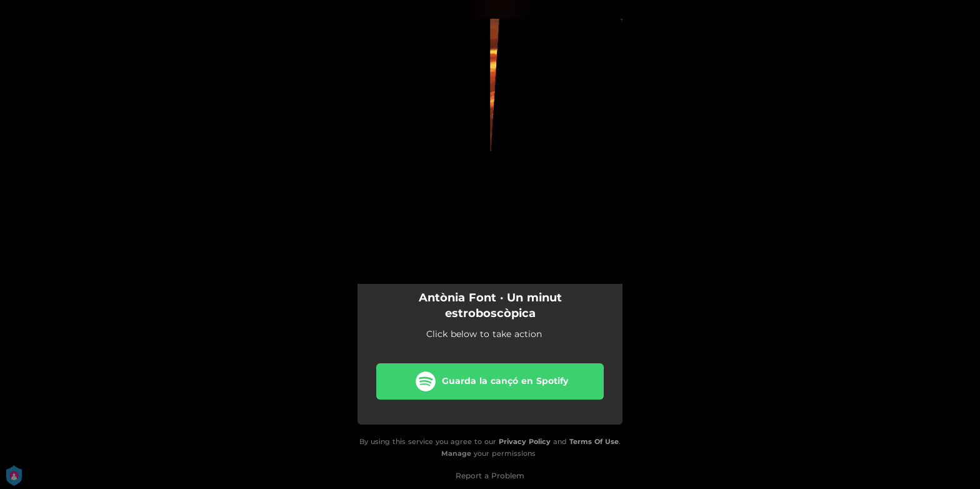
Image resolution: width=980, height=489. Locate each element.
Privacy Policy (525, 441)
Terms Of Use (594, 441)
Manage (456, 453)
